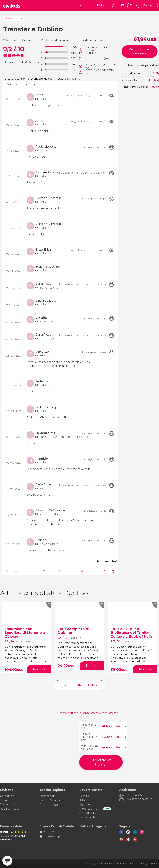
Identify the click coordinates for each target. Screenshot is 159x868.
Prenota (121, 726)
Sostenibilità (8, 804)
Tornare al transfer (13, 19)
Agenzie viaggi (89, 804)
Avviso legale (112, 864)
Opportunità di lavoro (93, 817)
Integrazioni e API (91, 809)
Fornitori (85, 796)
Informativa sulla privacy (134, 864)
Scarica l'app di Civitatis (57, 826)
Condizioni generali (92, 864)
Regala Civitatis (10, 809)
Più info (75, 79)
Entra (133, 6)
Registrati (149, 6)
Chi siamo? (7, 796)
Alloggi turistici (89, 813)
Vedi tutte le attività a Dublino (79, 685)
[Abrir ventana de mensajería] (7, 861)
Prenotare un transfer (140, 51)
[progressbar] (57, 47)
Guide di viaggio (50, 804)
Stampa (5, 800)
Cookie (154, 864)
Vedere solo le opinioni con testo (25, 84)
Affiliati (84, 800)
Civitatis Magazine (51, 800)
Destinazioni (48, 796)
